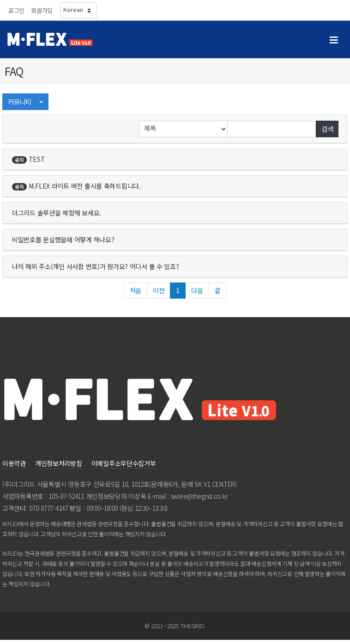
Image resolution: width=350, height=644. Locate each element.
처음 (136, 290)
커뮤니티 (23, 101)
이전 (159, 290)
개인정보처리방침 (59, 463)
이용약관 (14, 463)
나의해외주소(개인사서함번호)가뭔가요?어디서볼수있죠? (96, 266)
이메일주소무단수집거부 (124, 463)
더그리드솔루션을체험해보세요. (57, 213)
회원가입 (42, 10)
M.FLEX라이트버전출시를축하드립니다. (76, 186)
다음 (197, 290)
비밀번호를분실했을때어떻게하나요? (63, 239)
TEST (29, 159)
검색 (327, 129)
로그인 (16, 10)
